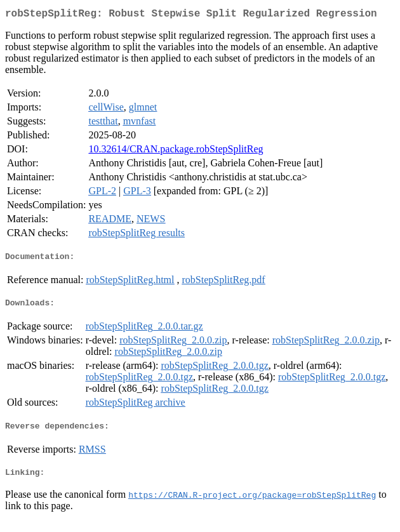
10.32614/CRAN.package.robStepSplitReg (176, 151)
